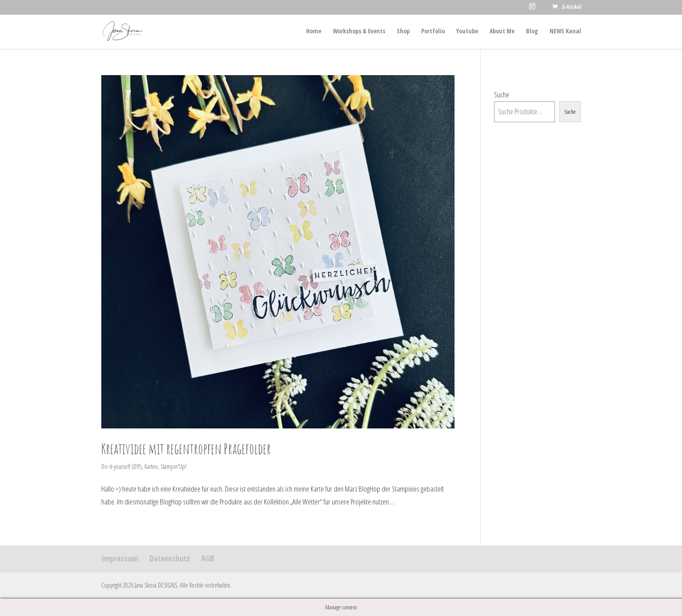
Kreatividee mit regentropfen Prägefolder (186, 449)
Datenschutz (170, 558)
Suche (502, 94)
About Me (502, 32)
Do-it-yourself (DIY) (122, 466)
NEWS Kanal (565, 32)
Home (314, 32)
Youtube (467, 32)
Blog (532, 32)
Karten (151, 466)
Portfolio (433, 32)
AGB (208, 558)
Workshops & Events (359, 32)
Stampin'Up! (173, 466)
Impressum (120, 558)
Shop (403, 32)
